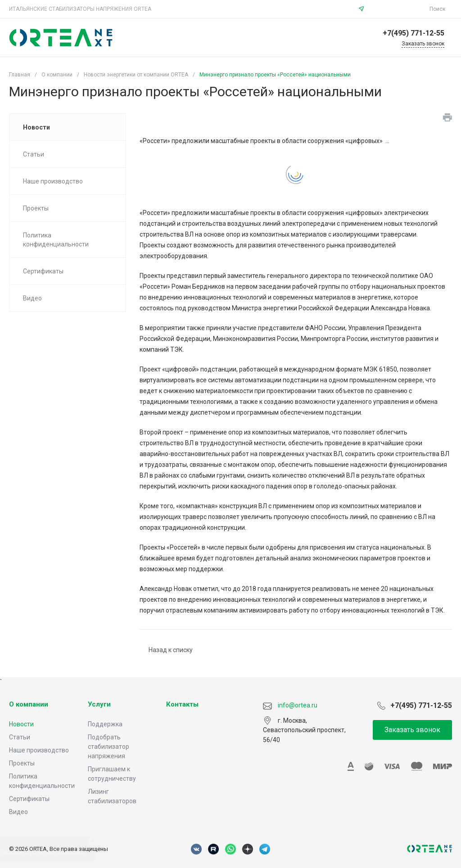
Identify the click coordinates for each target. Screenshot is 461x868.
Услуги (99, 704)
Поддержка (105, 724)
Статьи (20, 737)
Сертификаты (29, 799)
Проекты (22, 763)
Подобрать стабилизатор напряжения (108, 747)
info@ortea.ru (398, 9)
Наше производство (39, 750)
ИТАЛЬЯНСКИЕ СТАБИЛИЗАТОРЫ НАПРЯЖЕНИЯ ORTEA (80, 9)
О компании (29, 704)
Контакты (182, 704)
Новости (21, 724)
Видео (18, 812)
